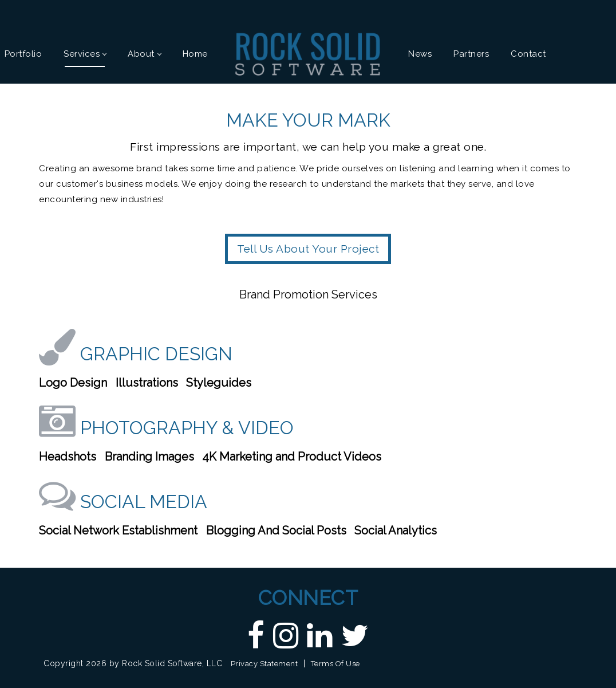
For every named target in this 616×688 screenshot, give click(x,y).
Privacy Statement (264, 664)
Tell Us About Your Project (308, 249)
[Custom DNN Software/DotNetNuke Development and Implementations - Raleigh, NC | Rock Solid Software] (308, 53)
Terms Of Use (335, 664)
